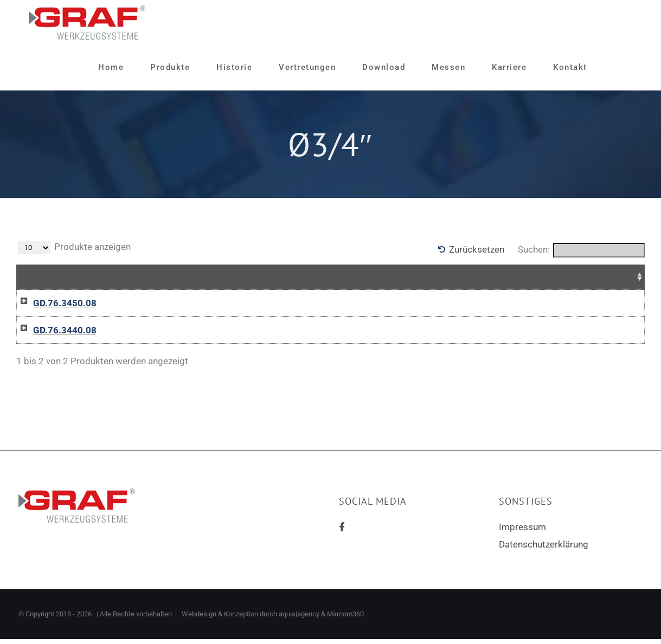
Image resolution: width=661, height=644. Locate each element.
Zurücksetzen (477, 249)
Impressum (522, 577)
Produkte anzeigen (74, 248)
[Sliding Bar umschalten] (614, 67)
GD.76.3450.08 (54, 303)
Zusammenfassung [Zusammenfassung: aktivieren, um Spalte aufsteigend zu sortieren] (175, 276)
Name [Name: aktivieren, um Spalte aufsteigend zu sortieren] (37, 276)
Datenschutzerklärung (544, 594)
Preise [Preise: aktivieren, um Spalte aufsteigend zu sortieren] (289, 276)
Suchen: (581, 250)
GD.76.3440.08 (54, 355)
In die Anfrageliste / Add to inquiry (438, 325)
